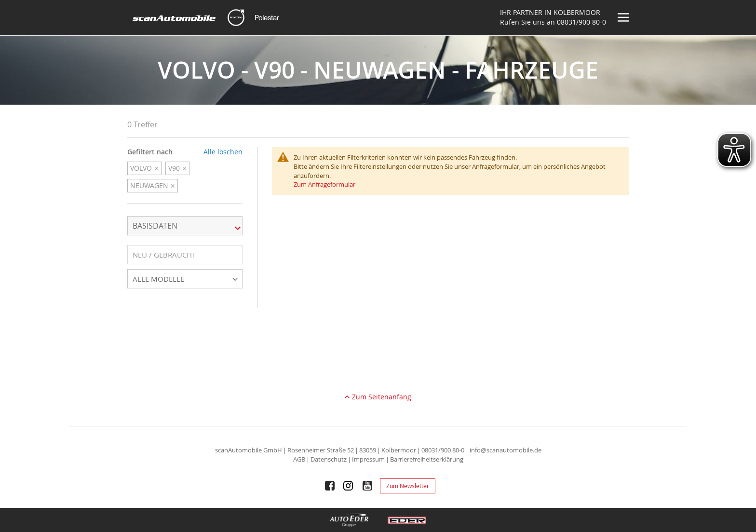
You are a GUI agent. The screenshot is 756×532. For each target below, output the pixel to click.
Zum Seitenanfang (382, 397)
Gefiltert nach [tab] (150, 152)
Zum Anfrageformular (324, 184)
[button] (185, 255)
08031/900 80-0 (581, 22)
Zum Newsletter (408, 486)
